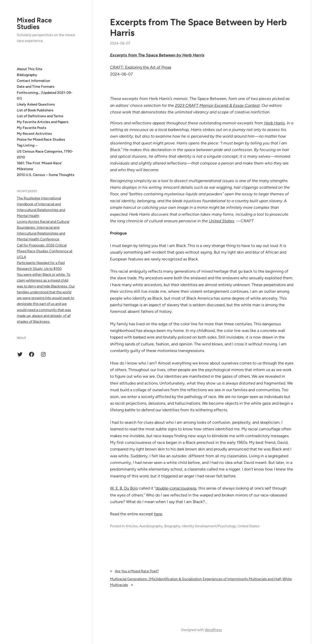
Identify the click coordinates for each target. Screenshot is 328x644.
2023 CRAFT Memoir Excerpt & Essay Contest (217, 105)
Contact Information (33, 81)
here (158, 514)
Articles (132, 526)
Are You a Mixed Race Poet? (137, 571)
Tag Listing (26, 145)
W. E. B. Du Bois (124, 488)
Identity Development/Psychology (209, 526)
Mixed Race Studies (34, 23)
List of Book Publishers (35, 110)
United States (222, 221)
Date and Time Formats (36, 87)
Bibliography (27, 75)
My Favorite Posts (32, 128)
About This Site (30, 69)
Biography (172, 526)
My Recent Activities (34, 134)
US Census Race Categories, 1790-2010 (45, 154)
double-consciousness (176, 488)
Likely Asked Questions (36, 104)
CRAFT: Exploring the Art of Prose (141, 67)
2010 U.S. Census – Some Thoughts (46, 175)
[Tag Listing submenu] (36, 145)
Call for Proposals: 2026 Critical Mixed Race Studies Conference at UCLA (45, 251)
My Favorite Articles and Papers (43, 122)
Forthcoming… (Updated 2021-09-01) (45, 96)
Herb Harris (275, 123)
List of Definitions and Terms (40, 116)
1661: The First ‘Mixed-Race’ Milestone (39, 166)
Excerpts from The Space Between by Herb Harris (198, 27)
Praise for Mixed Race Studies (41, 140)
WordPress (213, 630)
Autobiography (151, 526)
